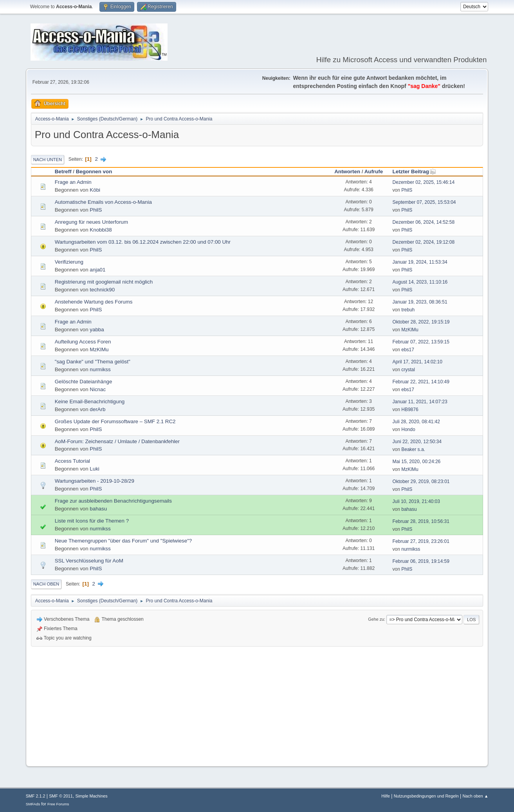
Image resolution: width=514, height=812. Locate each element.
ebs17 (408, 350)
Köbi (95, 190)
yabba (97, 330)
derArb (97, 409)
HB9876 (410, 410)
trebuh (408, 310)
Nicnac (98, 389)
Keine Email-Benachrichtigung (90, 402)
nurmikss (100, 369)
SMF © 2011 (61, 796)
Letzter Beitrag (414, 172)
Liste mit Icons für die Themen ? (92, 521)
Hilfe (386, 796)
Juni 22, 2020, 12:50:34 (417, 442)
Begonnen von (94, 172)
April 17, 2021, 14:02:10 (418, 362)
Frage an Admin (73, 182)
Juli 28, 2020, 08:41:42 (416, 422)
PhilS (407, 190)
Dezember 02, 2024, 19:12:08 (424, 242)
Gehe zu (376, 619)
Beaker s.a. (413, 449)
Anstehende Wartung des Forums (94, 302)
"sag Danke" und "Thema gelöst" (93, 362)
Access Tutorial (72, 461)
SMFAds (33, 804)
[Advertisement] (257, 705)
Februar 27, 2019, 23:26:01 (421, 541)
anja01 (97, 270)
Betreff (63, 172)
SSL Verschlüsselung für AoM (89, 561)
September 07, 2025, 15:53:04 (424, 202)
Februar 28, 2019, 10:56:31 (421, 521)
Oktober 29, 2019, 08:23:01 (421, 481)
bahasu (98, 509)
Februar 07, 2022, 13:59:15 (421, 342)
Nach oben (46, 584)
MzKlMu (410, 330)
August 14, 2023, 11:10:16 (420, 282)
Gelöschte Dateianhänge (84, 382)
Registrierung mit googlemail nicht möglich (104, 282)
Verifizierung (69, 262)
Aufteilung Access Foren (83, 342)
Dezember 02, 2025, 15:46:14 (424, 182)
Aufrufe (374, 172)
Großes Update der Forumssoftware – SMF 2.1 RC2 (115, 421)
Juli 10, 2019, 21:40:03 (416, 501)
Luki (94, 469)
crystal (408, 370)
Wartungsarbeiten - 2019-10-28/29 (95, 481)
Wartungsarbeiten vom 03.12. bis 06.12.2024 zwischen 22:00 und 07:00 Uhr (143, 242)
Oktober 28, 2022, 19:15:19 (421, 322)
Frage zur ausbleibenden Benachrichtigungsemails (113, 501)
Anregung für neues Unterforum (91, 222)
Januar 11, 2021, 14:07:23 (420, 402)
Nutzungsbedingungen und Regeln (426, 796)
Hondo (408, 429)
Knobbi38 (101, 230)
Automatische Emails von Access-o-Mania (103, 202)
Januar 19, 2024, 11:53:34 (420, 262)
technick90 (102, 290)
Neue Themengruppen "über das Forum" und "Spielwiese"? (124, 541)
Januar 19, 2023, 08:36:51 (420, 302)
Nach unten (48, 160)
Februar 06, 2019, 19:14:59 (421, 561)
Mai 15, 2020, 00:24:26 (417, 462)
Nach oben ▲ (476, 796)
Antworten (347, 172)
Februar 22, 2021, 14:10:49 (421, 382)
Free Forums (58, 804)
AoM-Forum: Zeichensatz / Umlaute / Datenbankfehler (117, 441)
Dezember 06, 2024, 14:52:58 (424, 222)
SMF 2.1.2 (36, 796)
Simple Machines (92, 796)
